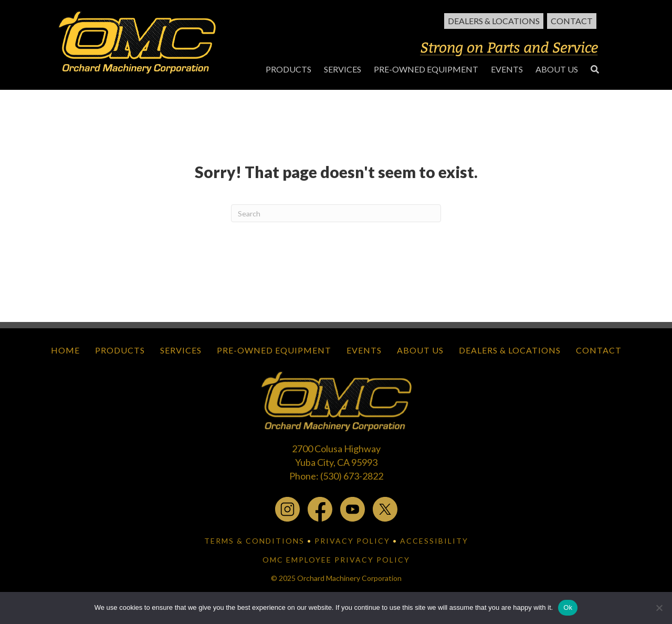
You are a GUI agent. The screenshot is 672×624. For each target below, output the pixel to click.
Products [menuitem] (120, 350)
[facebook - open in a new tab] (320, 508)
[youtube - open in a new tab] (353, 508)
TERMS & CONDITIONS (254, 541)
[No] (659, 608)
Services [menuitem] (181, 350)
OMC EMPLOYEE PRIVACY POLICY (336, 560)
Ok (568, 607)
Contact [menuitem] (572, 21)
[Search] (336, 213)
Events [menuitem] (364, 350)
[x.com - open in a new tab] (385, 508)
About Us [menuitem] (420, 350)
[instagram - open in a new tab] (287, 508)
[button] (595, 69)
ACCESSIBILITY (434, 541)
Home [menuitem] (65, 350)
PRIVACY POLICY (352, 541)
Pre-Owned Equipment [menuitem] (274, 350)
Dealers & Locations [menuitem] (494, 21)
